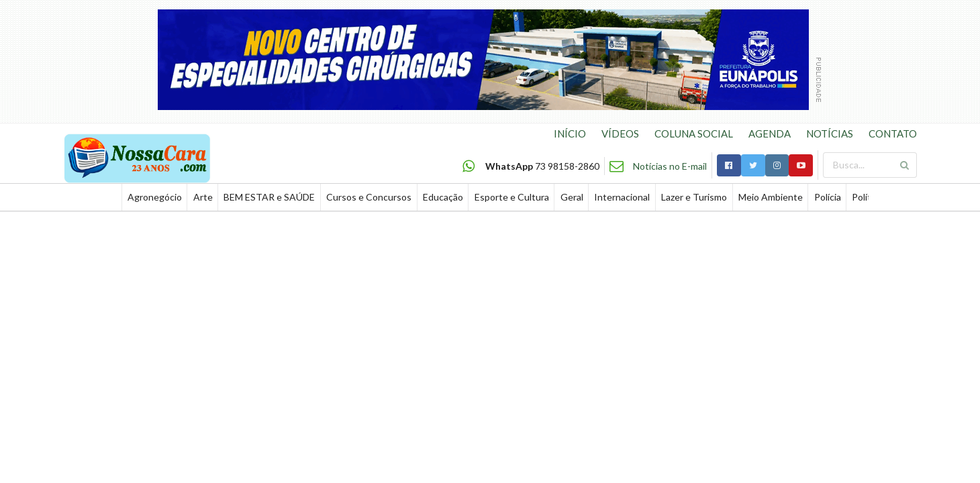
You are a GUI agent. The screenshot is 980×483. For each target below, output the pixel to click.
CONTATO (893, 133)
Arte (203, 197)
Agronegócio (155, 197)
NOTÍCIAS (830, 133)
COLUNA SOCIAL (694, 133)
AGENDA (770, 133)
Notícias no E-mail (670, 166)
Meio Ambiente (771, 197)
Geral (572, 197)
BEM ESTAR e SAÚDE (269, 197)
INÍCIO (570, 133)
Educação (443, 197)
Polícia (828, 197)
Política (867, 197)
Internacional (622, 197)
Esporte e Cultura (512, 197)
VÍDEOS (620, 133)
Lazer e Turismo (694, 197)
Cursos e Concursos (369, 197)
